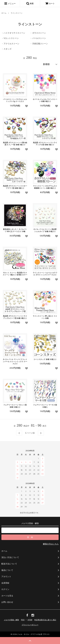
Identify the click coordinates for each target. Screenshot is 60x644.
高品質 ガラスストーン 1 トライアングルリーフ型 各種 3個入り (15, 317)
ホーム (4, 13)
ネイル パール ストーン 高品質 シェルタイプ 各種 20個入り (45, 230)
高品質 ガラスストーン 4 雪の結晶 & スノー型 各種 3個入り (15, 144)
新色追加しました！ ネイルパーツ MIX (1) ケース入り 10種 (15, 230)
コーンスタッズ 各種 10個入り (45, 359)
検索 (30, 3)
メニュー (10, 3)
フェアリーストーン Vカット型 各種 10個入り (15, 406)
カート (50, 3)
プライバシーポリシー (30, 625)
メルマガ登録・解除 (11, 620)
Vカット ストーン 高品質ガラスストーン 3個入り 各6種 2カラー (15, 274)
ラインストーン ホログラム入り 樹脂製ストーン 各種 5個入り (45, 187)
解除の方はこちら (51, 544)
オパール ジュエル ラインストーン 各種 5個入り (45, 100)
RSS (23, 620)
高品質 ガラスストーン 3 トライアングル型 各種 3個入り (45, 144)
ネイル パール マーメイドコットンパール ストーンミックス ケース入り (15, 362)
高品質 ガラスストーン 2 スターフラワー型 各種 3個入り (15, 187)
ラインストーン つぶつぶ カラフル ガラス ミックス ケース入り (45, 274)
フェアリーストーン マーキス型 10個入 (45, 406)
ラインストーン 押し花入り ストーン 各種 (45, 317)
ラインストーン (17, 13)
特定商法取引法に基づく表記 (45, 620)
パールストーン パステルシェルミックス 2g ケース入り (15, 100)
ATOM (30, 620)
